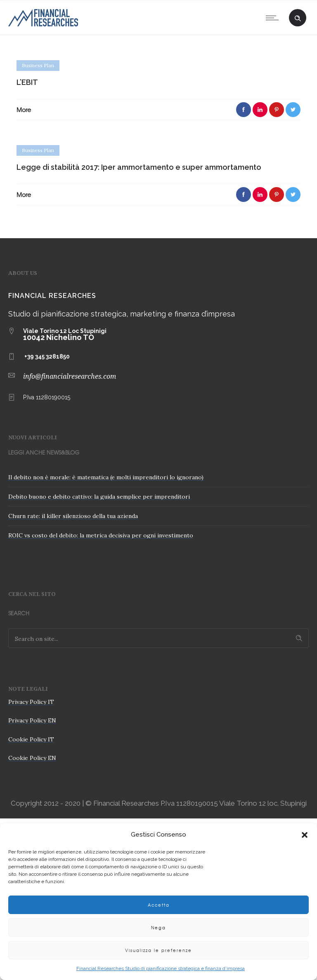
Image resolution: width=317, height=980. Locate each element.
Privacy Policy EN (32, 720)
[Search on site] (158, 638)
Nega (158, 927)
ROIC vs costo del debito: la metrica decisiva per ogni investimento (101, 535)
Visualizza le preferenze (158, 950)
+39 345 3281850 (47, 356)
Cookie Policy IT (31, 739)
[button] (305, 835)
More (24, 110)
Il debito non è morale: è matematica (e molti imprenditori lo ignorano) (106, 477)
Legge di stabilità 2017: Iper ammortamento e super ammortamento (139, 167)
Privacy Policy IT (31, 702)
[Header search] (298, 17)
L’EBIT (27, 82)
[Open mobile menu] (274, 18)
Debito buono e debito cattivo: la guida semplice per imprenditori (99, 497)
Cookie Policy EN (32, 758)
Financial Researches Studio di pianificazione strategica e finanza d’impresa (161, 968)
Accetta (159, 905)
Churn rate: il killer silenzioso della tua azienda (73, 516)
